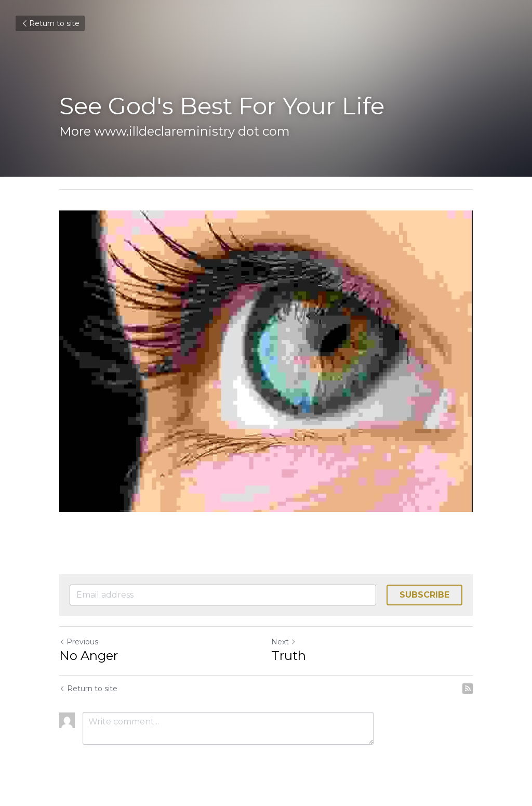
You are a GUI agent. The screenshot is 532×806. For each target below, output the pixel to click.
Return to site (50, 23)
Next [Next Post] (284, 642)
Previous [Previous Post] (79, 642)
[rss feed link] (468, 689)
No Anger (89, 656)
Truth (289, 656)
